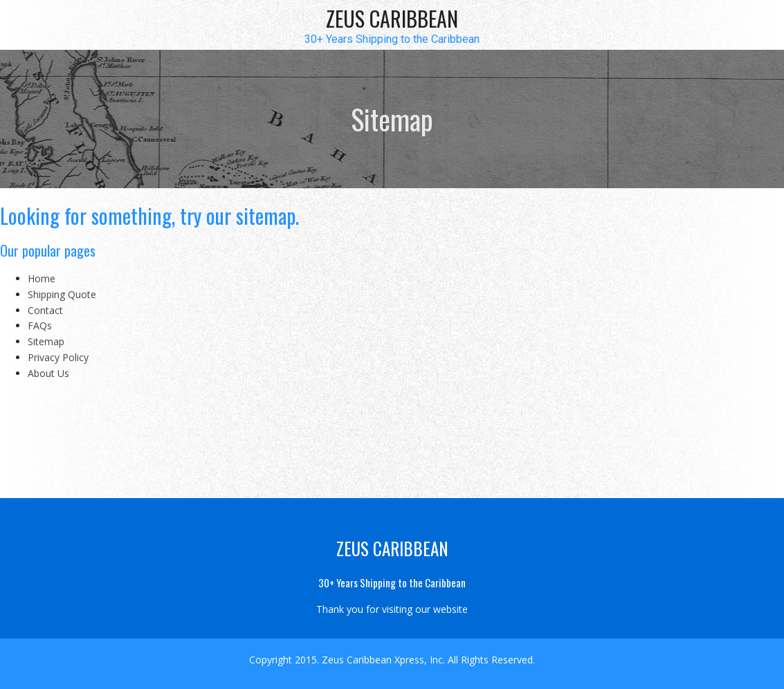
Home (42, 278)
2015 (306, 660)
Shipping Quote (62, 294)
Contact (45, 310)
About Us (48, 373)
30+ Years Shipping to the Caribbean (392, 39)
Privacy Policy (58, 357)
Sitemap (46, 341)
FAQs (40, 325)
